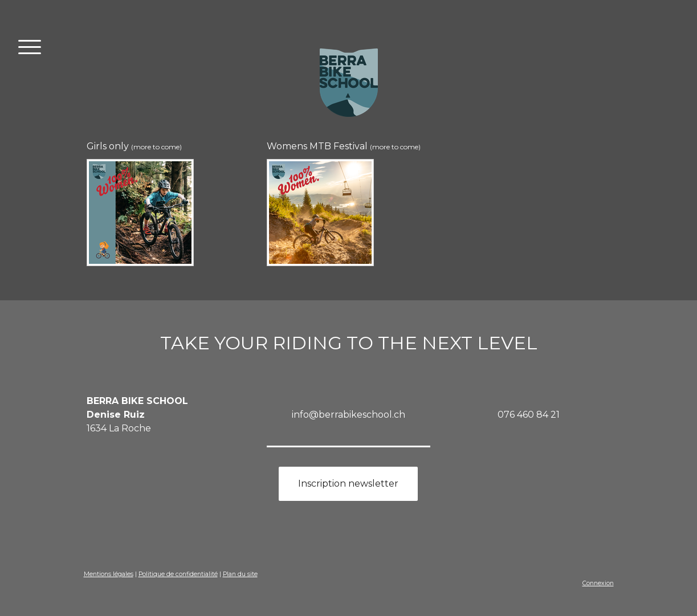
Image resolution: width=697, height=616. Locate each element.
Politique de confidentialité (178, 574)
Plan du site (240, 574)
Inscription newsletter (348, 484)
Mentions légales (109, 574)
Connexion (598, 583)
